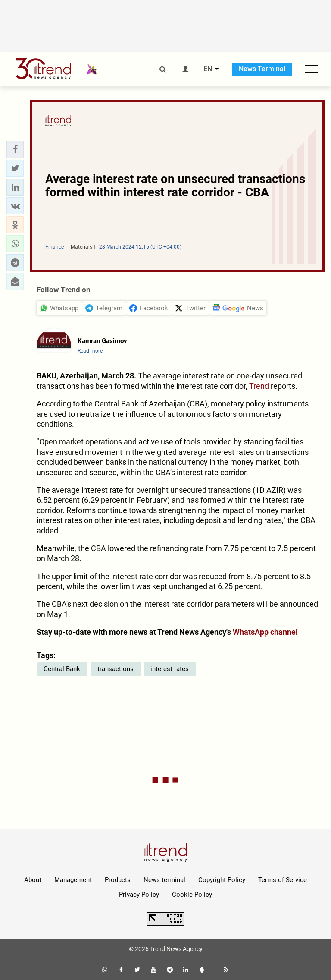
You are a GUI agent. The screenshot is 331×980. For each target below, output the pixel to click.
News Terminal (262, 69)
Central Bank (62, 669)
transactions (116, 669)
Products (118, 880)
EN (208, 69)
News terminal (164, 880)
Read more (90, 351)
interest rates (170, 669)
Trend (259, 386)
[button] (15, 149)
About (33, 880)
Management (73, 880)
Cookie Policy (192, 895)
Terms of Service (283, 880)
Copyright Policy (222, 880)
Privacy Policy (139, 895)
